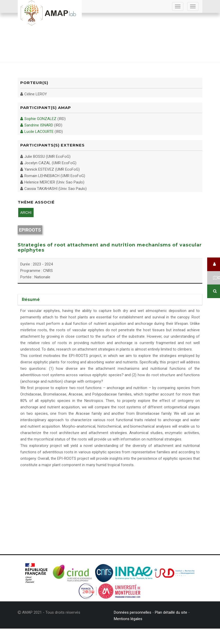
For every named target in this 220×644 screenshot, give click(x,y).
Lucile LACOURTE (37, 132)
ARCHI (26, 213)
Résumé (31, 300)
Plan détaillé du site (171, 612)
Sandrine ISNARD (37, 125)
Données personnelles (133, 612)
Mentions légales (128, 619)
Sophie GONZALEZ (38, 119)
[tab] (110, 300)
